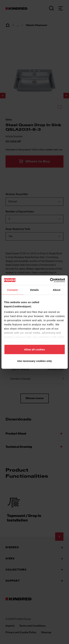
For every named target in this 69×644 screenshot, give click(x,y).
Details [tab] (35, 290)
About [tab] (57, 290)
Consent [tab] (12, 290)
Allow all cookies (34, 349)
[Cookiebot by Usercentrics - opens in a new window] (50, 280)
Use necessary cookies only (34, 361)
